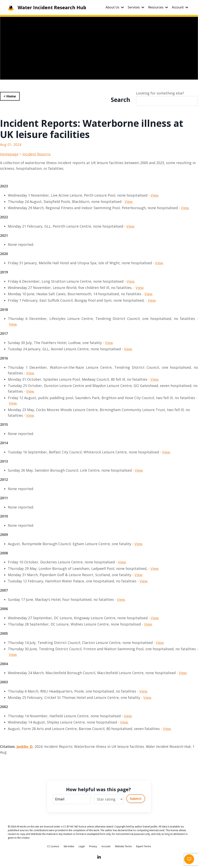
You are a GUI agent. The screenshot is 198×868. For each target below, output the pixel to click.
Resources (158, 7)
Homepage (9, 154)
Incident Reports (36, 154)
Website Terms (123, 846)
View (154, 195)
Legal (82, 846)
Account (180, 7)
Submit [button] (136, 799)
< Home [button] (10, 96)
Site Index (69, 846)
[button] (189, 859)
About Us (115, 7)
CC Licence (53, 846)
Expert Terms (144, 846)
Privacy (93, 846)
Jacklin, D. (25, 746)
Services (136, 7)
